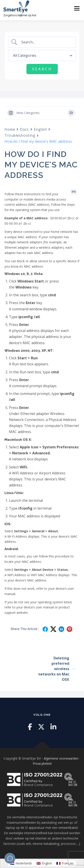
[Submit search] (42, 69)
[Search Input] (46, 42)
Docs (24, 129)
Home (10, 129)
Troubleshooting (20, 135)
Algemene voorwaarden (61, 758)
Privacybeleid (42, 763)
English (40, 129)
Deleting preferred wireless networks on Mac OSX (57, 669)
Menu (77, 8)
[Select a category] (42, 55)
